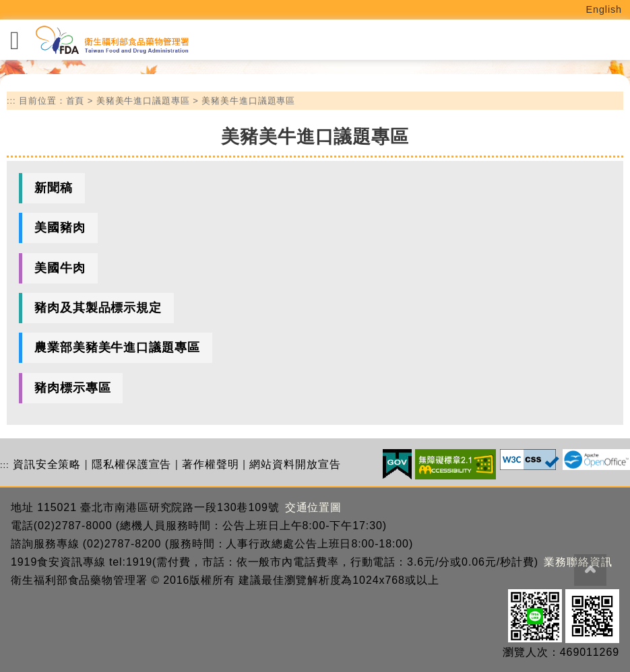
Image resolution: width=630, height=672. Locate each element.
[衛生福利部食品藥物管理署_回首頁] (111, 40)
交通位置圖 (314, 507)
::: (11, 101)
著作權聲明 (211, 464)
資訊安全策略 (47, 464)
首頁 (75, 101)
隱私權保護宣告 (131, 464)
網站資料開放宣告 (295, 464)
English (604, 9)
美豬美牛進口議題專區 (143, 101)
